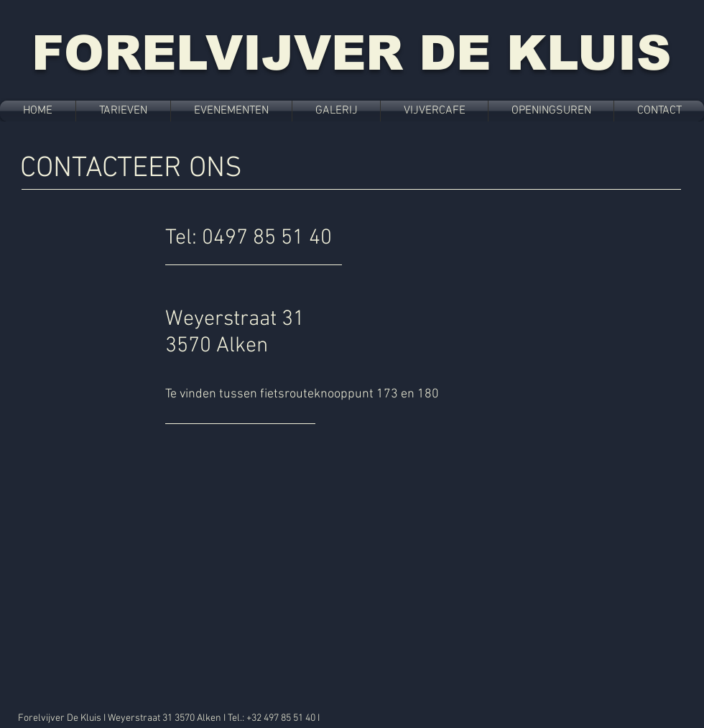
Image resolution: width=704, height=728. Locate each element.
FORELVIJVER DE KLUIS (351, 53)
